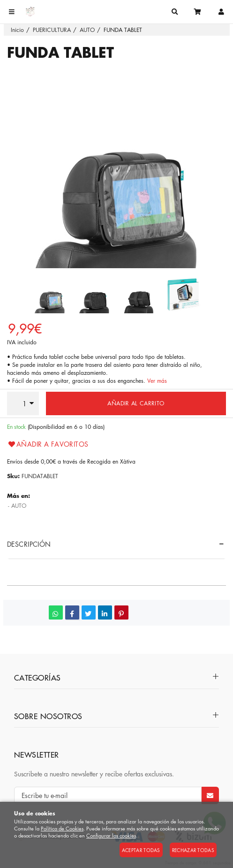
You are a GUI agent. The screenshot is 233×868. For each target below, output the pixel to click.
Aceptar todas (141, 850)
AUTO (19, 506)
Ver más (157, 381)
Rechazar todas (193, 850)
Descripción (29, 544)
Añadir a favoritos (48, 444)
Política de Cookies (62, 828)
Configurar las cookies (111, 835)
